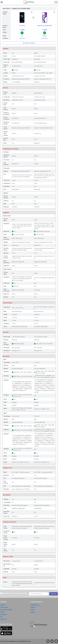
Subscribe (53, 594)
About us (3, 605)
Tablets (33, 607)
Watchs (33, 610)
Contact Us (4, 619)
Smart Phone (22, 38)
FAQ (2, 617)
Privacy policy (4, 607)
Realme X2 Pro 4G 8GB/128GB (45, 26)
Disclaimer (3, 614)
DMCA (2, 612)
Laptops (33, 612)
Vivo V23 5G (22, 26)
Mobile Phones (35, 605)
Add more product (29, 43)
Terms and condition (6, 610)
